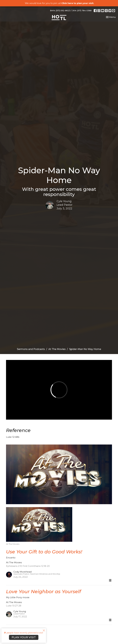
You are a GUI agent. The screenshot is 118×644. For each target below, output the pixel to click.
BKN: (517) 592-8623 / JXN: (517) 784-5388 (71, 10)
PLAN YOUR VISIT (24, 637)
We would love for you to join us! (59, 3)
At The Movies (57, 349)
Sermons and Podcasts (31, 349)
